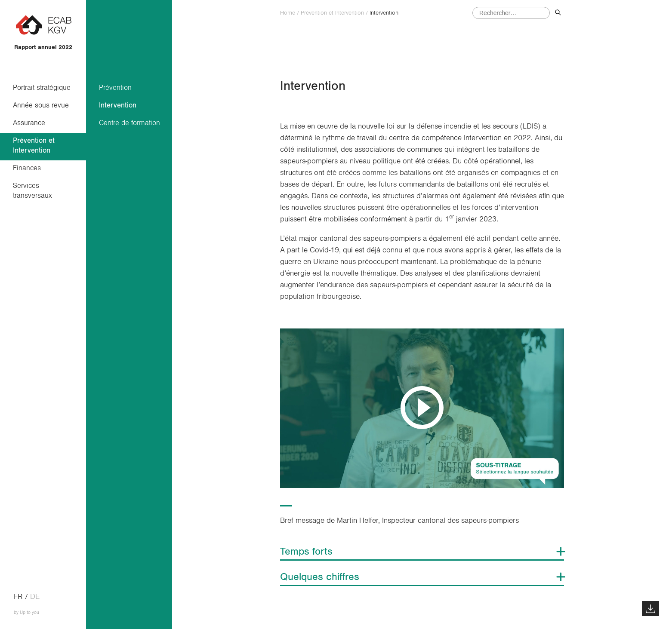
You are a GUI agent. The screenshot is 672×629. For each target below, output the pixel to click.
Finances (27, 168)
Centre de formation (129, 123)
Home (288, 13)
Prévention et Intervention (34, 145)
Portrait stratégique (42, 87)
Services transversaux (32, 190)
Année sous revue (41, 105)
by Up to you (26, 612)
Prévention (115, 87)
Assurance (29, 123)
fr (18, 597)
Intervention (118, 105)
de (35, 597)
